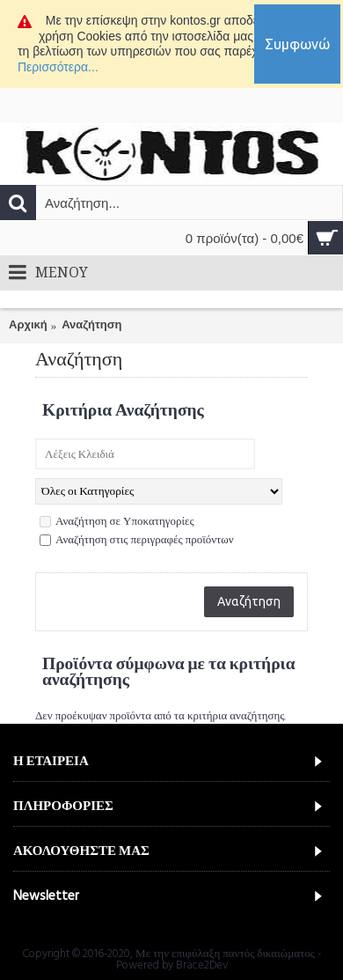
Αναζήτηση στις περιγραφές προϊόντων (137, 541)
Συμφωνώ (297, 44)
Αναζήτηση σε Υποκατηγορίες (117, 522)
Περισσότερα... (58, 67)
